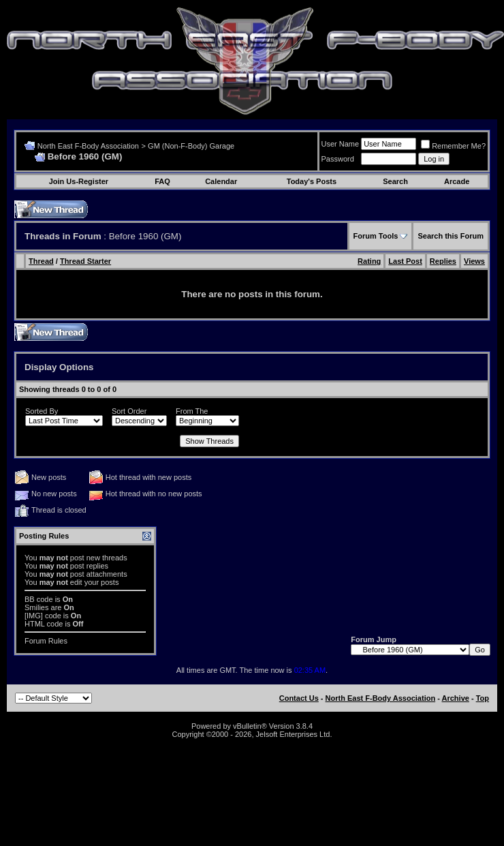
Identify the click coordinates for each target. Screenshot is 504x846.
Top (483, 698)
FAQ (162, 181)
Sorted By (42, 411)
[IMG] (34, 616)
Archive (456, 698)
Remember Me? (453, 146)
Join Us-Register (79, 181)
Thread (41, 261)
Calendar (221, 181)
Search (395, 181)
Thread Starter (85, 261)
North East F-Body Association (88, 146)
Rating (369, 261)
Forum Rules (46, 641)
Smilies (36, 607)
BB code (39, 599)
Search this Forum (451, 236)
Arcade (457, 181)
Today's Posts (312, 181)
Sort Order (129, 411)
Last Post (405, 261)
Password (338, 159)
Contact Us (299, 698)
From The (192, 411)
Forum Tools (376, 236)
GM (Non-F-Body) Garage (191, 146)
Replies (443, 261)
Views (474, 261)
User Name (341, 144)
